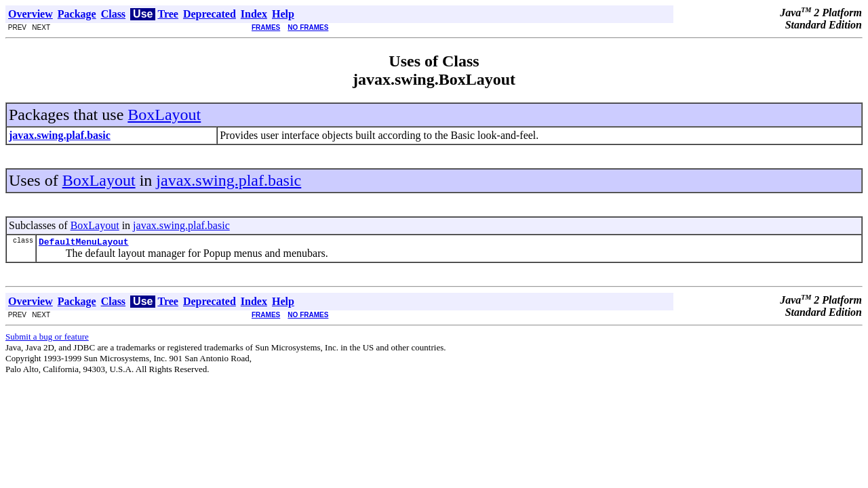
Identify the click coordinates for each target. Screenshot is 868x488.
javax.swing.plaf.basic (229, 180)
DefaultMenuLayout (84, 243)
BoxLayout (164, 115)
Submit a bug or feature (47, 339)
